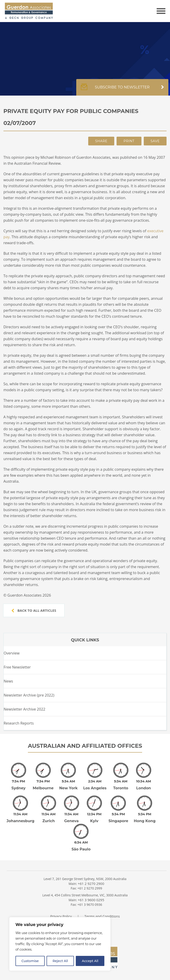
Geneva (72, 814)
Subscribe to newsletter (122, 90)
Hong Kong (145, 814)
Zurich (49, 814)
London (144, 785)
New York (68, 785)
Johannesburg (20, 814)
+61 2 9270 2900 (91, 874)
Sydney (19, 785)
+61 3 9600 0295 (91, 890)
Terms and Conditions (102, 906)
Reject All (60, 961)
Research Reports (19, 723)
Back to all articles (34, 610)
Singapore (118, 814)
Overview (12, 653)
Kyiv (94, 814)
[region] (60, 944)
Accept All (90, 961)
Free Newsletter (17, 667)
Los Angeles (95, 785)
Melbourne (43, 785)
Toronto (121, 785)
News (8, 681)
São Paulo (81, 840)
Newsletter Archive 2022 (25, 709)
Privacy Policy (61, 906)
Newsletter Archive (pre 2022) (29, 695)
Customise (30, 961)
